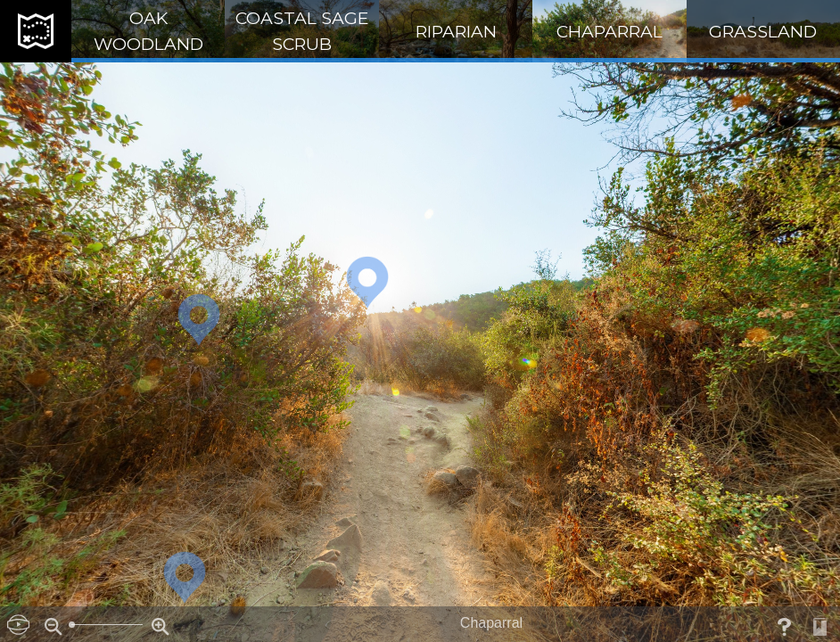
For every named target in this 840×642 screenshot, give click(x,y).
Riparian (456, 31)
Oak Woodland (148, 31)
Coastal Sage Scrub (302, 31)
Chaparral (609, 31)
